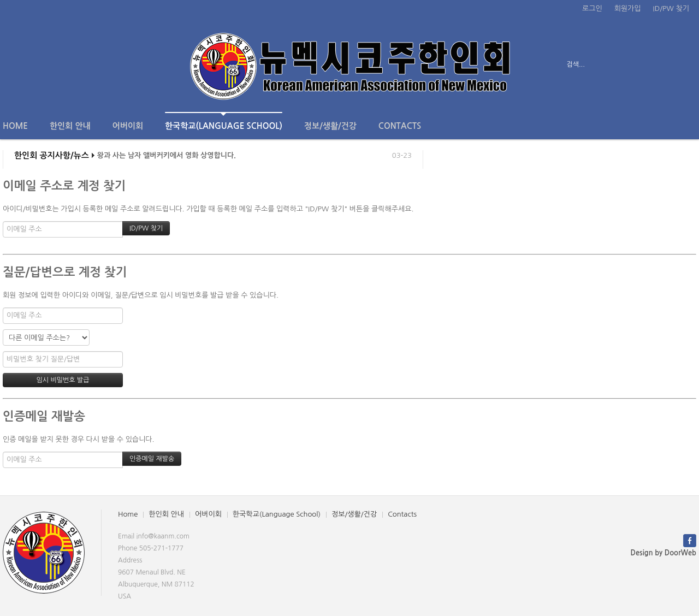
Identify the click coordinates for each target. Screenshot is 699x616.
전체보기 (34, 64)
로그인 (592, 8)
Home (15, 126)
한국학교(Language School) (224, 121)
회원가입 (628, 8)
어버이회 (128, 126)
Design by (664, 553)
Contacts (400, 126)
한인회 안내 (70, 126)
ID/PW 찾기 (671, 8)
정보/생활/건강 (330, 126)
